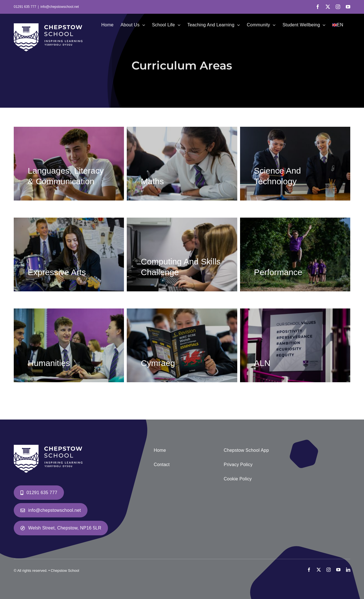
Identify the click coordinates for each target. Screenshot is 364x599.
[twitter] (319, 570)
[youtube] (338, 570)
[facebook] (309, 570)
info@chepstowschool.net (60, 7)
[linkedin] (348, 570)
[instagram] (329, 570)
